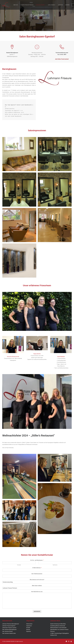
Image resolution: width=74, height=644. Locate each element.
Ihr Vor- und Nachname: (37, 560)
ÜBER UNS (16, 5)
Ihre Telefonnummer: (37, 574)
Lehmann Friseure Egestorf (9, 626)
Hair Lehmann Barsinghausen (9, 630)
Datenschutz (29, 624)
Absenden (37, 611)
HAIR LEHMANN (52, 5)
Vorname (19, 565)
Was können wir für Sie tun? (37, 580)
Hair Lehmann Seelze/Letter (9, 633)
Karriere (28, 630)
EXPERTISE (61, 5)
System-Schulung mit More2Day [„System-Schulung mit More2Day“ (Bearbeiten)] (58, 624)
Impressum (29, 626)
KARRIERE (67, 5)
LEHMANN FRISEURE (41, 5)
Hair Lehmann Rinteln (7, 631)
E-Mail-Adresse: (37, 568)
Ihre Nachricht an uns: (37, 592)
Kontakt (28, 628)
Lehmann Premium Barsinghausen (11, 624)
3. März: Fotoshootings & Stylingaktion (60, 633)
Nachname (55, 565)
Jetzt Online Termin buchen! (62, 59)
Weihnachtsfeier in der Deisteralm (58, 628)
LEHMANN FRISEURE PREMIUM (27, 5)
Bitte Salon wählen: (37, 586)
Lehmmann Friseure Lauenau (9, 628)
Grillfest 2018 (54, 635)
